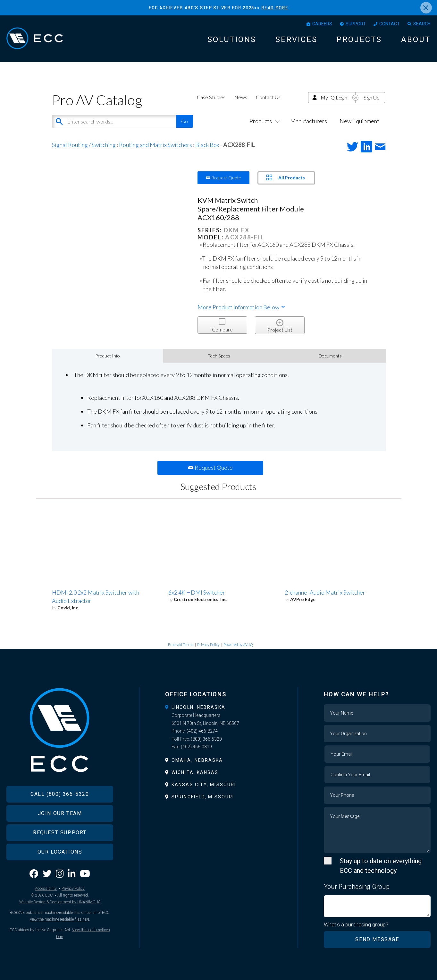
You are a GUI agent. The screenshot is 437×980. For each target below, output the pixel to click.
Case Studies (211, 97)
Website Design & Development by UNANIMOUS (60, 902)
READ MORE (275, 8)
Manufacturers (309, 121)
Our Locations (60, 852)
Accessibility (46, 889)
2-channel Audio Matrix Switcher (325, 592)
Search (422, 24)
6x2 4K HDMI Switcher (197, 592)
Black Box (207, 145)
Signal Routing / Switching (84, 145)
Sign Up (372, 97)
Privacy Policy (208, 645)
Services (296, 39)
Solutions (232, 39)
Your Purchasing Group (357, 887)
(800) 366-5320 (206, 739)
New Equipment (359, 121)
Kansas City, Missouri (204, 785)
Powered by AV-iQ (238, 645)
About (416, 39)
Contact (390, 24)
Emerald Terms (181, 645)
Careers (322, 24)
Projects (359, 39)
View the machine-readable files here (59, 919)
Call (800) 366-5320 (60, 794)
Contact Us (268, 97)
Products (264, 121)
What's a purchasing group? (356, 924)
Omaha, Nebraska (197, 760)
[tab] (218, 707)
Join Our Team (60, 813)
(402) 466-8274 (202, 731)
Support (356, 24)
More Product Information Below (242, 307)
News (241, 97)
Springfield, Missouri (203, 797)
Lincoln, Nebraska (198, 707)
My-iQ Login (334, 97)
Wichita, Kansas (195, 772)
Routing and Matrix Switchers (155, 145)
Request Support (60, 833)
